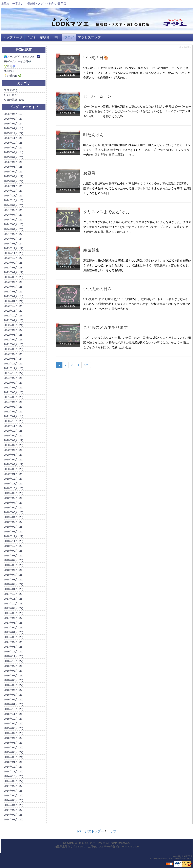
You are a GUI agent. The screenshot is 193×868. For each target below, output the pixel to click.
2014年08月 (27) (14, 786)
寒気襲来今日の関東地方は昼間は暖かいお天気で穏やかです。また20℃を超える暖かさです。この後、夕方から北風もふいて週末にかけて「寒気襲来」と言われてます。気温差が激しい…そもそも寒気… (137, 265)
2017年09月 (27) (14, 608)
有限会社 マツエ (95, 843)
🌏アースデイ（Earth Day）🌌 (22, 57)
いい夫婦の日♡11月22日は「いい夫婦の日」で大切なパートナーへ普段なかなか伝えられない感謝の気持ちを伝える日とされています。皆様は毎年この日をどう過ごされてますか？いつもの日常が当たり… (137, 304)
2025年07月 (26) (14, 157)
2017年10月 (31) (14, 604)
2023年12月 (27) (14, 248)
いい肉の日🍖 (96, 58)
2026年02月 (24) (14, 124)
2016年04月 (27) (14, 690)
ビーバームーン (97, 96)
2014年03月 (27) (14, 810)
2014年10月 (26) (14, 776)
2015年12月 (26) (14, 709)
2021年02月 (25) (14, 412)
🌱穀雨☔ (10, 66)
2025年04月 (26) (14, 172)
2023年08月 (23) (14, 268)
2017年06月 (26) (14, 623)
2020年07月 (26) (14, 445)
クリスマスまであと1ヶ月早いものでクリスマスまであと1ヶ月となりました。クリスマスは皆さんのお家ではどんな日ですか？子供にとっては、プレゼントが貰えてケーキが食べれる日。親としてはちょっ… (137, 227)
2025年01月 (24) (14, 186)
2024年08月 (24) (14, 210)
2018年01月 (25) (14, 589)
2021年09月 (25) (14, 378)
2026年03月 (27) (14, 119)
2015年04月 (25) (14, 748)
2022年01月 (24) (14, 359)
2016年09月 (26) (14, 666)
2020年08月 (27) (14, 440)
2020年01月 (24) (14, 474)
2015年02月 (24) (14, 757)
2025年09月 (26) (14, 148)
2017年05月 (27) (14, 628)
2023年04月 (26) (14, 287)
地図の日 (9, 71)
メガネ (31, 37)
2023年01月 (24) (14, 301)
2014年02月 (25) (14, 815)
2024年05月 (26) (14, 224)
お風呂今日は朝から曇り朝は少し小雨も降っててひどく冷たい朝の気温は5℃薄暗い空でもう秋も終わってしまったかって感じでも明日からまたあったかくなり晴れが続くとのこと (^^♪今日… (137, 188)
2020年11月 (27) (14, 426)
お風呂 (89, 173)
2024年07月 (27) (14, 215)
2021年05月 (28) (14, 397)
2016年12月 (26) (14, 652)
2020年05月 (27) (14, 455)
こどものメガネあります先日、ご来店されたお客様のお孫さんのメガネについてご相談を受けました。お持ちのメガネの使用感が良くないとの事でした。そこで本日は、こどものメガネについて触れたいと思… (137, 342)
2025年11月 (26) (14, 138)
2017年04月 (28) (14, 632)
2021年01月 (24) (14, 416)
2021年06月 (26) (14, 392)
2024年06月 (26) (14, 220)
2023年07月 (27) (14, 272)
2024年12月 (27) (14, 191)
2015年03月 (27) (14, 752)
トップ (112, 831)
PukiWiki (163, 859)
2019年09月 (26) (14, 493)
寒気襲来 (91, 250)
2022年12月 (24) (14, 306)
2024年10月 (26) (14, 200)
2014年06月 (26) (14, 795)
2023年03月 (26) (14, 292)
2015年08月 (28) (14, 728)
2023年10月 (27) (14, 258)
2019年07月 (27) (14, 503)
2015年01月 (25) (14, 762)
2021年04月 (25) (14, 402)
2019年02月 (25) (14, 527)
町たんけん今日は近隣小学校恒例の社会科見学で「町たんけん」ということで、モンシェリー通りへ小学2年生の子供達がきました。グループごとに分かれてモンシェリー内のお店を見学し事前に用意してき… (137, 150)
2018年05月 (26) (14, 570)
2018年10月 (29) (14, 546)
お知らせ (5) (11, 95)
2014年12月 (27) (14, 767)
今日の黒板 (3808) (15, 100)
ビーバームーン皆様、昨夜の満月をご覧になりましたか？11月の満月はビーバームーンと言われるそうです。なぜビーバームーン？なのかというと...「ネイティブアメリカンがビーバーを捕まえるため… (137, 111)
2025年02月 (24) (14, 181)
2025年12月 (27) (14, 133)
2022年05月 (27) (14, 340)
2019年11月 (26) (14, 484)
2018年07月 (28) (14, 560)
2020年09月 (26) (14, 436)
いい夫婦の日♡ (97, 289)
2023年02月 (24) (14, 296)
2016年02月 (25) (14, 700)
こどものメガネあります (105, 327)
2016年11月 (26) (14, 656)
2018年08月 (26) (14, 556)
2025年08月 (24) (14, 152)
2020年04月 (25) (14, 460)
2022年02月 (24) (14, 354)
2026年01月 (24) (14, 128)
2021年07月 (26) (14, 388)
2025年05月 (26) (14, 167)
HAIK (185, 856)
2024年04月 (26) (14, 229)
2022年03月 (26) (14, 349)
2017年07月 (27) (14, 618)
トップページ (13, 37)
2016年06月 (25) (14, 680)
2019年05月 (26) (14, 512)
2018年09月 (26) (14, 551)
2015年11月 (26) (14, 714)
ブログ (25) (11, 90)
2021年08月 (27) (14, 383)
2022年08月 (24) (14, 325)
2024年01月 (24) (14, 244)
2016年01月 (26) (14, 704)
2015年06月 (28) (14, 738)
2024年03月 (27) (14, 234)
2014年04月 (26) (14, 805)
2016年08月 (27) (14, 671)
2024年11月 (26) (14, 196)
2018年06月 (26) (14, 565)
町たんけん (93, 135)
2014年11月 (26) (14, 771)
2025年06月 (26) (14, 162)
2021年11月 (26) (14, 368)
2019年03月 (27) (14, 522)
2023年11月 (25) (14, 253)
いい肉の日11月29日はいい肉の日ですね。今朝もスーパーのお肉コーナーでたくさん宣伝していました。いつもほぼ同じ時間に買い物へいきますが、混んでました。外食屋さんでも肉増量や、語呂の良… (137, 73)
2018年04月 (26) (14, 575)
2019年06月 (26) (14, 508)
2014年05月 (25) (14, 800)
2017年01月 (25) (14, 647)
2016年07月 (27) (14, 676)
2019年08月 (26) (14, 498)
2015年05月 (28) (14, 743)
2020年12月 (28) (14, 421)
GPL (184, 859)
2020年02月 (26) (14, 469)
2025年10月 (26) (14, 143)
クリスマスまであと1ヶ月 (107, 212)
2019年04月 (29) (14, 517)
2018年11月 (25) (14, 541)
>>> (86, 365)
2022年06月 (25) (14, 335)
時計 (57, 37)
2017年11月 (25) (14, 599)
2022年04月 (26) (14, 344)
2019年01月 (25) (14, 532)
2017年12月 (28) (14, 594)
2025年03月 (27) (14, 176)
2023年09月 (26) (14, 263)
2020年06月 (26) (14, 450)
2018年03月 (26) (14, 580)
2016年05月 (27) (14, 685)
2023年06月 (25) (14, 277)
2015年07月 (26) (14, 733)
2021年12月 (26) (14, 364)
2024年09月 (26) (14, 205)
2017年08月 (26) (14, 613)
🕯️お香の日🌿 (12, 76)
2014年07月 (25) (14, 791)
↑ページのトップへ (90, 831)
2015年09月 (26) (14, 724)
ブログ (69, 37)
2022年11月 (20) (14, 311)
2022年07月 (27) (14, 330)
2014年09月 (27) (14, 781)
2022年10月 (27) (14, 316)
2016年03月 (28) (14, 695)
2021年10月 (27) (14, 373)
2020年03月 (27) (14, 464)
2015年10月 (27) (14, 719)
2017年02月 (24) (14, 642)
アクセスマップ (89, 37)
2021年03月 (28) (14, 407)
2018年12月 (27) (14, 536)
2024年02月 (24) (14, 239)
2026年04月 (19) (14, 114)
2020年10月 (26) (14, 431)
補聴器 (45, 37)
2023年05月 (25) (14, 282)
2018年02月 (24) (14, 584)
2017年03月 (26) (14, 637)
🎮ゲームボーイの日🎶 (18, 61)
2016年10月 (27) (14, 661)
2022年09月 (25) (14, 320)
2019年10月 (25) (14, 488)
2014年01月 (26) (14, 819)
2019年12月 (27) (14, 479)
